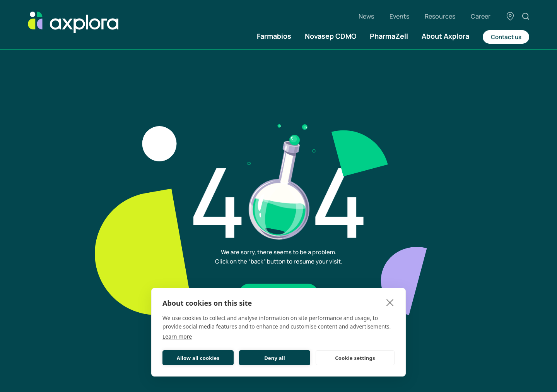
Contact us (506, 37)
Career (481, 16)
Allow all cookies (198, 358)
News (366, 16)
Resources (440, 16)
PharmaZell (389, 36)
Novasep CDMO (331, 36)
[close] (390, 302)
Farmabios (274, 36)
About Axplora (445, 36)
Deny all (275, 358)
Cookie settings (355, 358)
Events (399, 16)
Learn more (177, 336)
